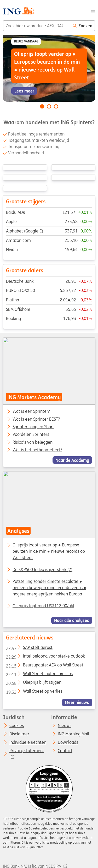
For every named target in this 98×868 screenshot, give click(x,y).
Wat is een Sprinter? (31, 411)
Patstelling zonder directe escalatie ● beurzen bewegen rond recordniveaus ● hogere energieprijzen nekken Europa (49, 588)
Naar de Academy (72, 460)
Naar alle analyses (72, 620)
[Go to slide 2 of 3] (49, 106)
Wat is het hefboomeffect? (37, 450)
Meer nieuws (77, 702)
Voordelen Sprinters (31, 435)
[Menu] (93, 11)
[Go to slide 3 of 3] (56, 106)
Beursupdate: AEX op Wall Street (44, 666)
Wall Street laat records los (39, 675)
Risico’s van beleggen (33, 442)
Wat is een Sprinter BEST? (36, 419)
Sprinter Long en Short (33, 427)
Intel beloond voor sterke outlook (45, 657)
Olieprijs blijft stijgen (33, 683)
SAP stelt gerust (29, 648)
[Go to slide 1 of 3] (42, 106)
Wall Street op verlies (34, 692)
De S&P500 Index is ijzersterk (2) (42, 569)
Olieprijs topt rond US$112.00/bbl (43, 606)
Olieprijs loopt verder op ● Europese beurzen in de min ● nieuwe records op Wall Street (49, 551)
